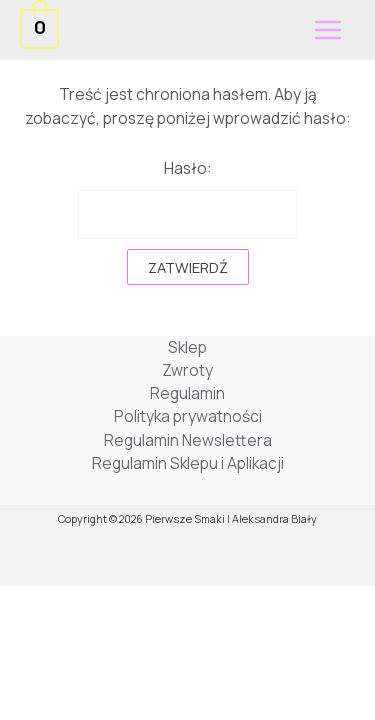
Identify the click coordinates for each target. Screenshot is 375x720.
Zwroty (187, 370)
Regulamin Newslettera (188, 440)
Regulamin (187, 393)
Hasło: (187, 198)
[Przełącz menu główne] (328, 30)
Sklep (187, 347)
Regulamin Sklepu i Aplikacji (188, 463)
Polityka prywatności (188, 416)
